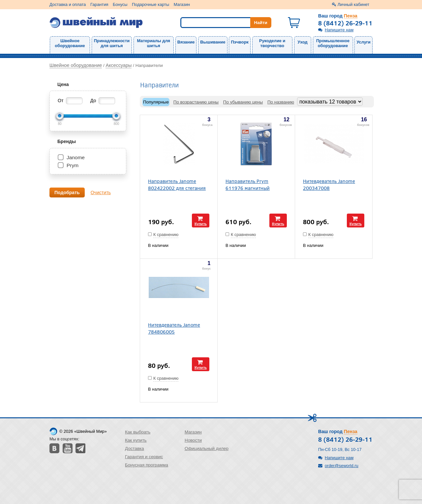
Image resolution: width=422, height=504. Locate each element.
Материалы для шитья (154, 43)
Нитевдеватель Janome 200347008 (329, 184)
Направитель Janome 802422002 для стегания (177, 184)
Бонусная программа (147, 465)
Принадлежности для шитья (112, 43)
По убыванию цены (243, 102)
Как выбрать (138, 432)
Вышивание (213, 42)
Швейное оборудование (70, 43)
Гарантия (99, 4)
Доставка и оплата (68, 4)
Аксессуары (119, 65)
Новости (193, 440)
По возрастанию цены (196, 102)
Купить (201, 224)
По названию (281, 102)
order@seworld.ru (342, 466)
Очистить (101, 193)
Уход (303, 42)
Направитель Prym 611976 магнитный (248, 184)
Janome (76, 157)
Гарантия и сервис (144, 457)
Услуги (363, 42)
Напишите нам (339, 30)
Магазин (182, 4)
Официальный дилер (207, 448)
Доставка (135, 448)
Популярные (156, 102)
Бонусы (120, 4)
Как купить (136, 440)
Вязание (186, 42)
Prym (73, 165)
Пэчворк (240, 42)
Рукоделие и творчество (272, 43)
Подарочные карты (151, 4)
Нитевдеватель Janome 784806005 (174, 328)
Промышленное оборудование (333, 43)
